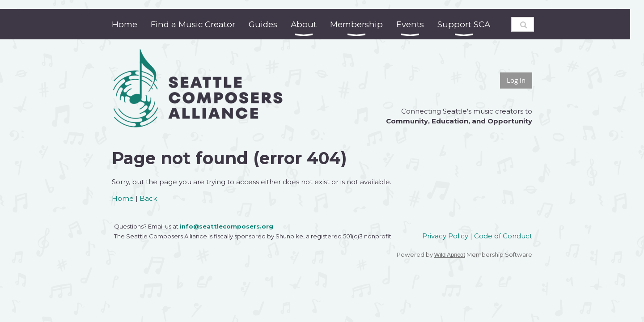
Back (148, 198)
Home (123, 198)
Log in (516, 80)
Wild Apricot (450, 255)
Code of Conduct (503, 236)
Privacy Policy (445, 236)
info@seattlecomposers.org (227, 226)
